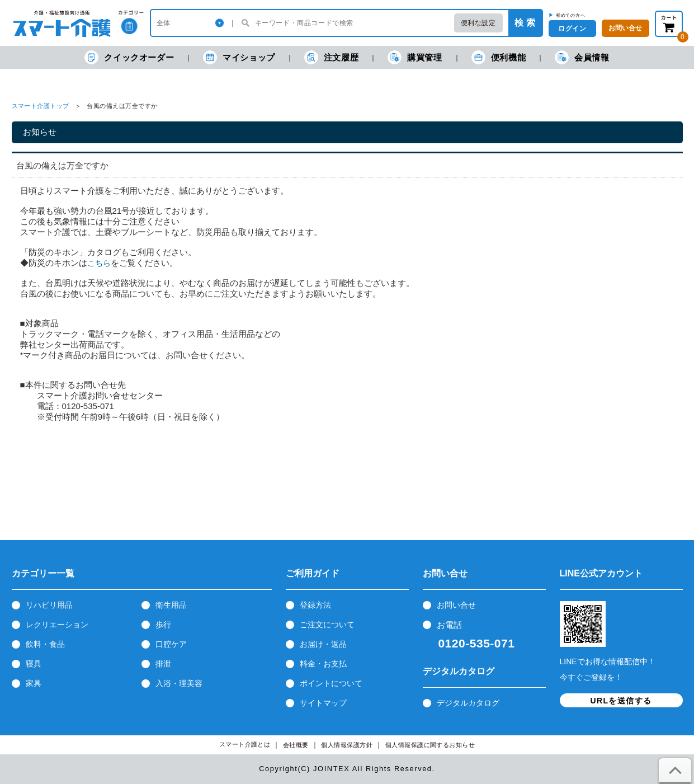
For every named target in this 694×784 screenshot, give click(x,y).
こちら (99, 263)
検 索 (525, 23)
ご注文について (327, 625)
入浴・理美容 (179, 683)
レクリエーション (57, 625)
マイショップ (239, 57)
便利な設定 (478, 23)
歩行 (163, 625)
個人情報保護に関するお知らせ (430, 745)
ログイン (572, 29)
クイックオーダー (129, 57)
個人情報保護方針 (347, 745)
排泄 (163, 664)
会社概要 (296, 745)
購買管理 (415, 57)
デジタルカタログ (468, 703)
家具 (34, 683)
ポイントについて (331, 683)
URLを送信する (621, 701)
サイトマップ (323, 703)
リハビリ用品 (49, 605)
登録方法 (315, 605)
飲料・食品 (45, 644)
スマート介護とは (245, 745)
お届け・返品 (323, 644)
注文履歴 (331, 57)
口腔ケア (171, 644)
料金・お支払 (323, 664)
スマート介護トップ (41, 106)
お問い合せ (456, 605)
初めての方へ (571, 15)
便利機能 (499, 57)
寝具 (34, 664)
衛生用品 (171, 605)
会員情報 (582, 57)
